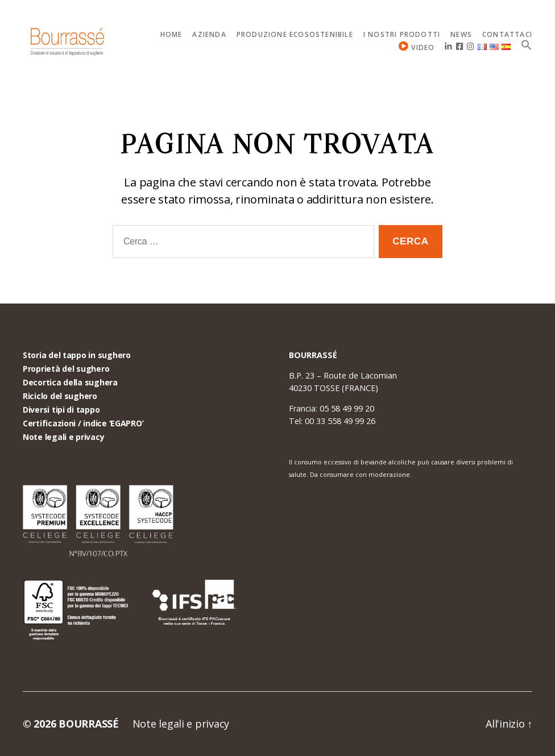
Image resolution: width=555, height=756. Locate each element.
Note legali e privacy (63, 437)
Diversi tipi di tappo (61, 410)
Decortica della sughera (70, 382)
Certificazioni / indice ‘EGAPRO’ (83, 423)
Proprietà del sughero (66, 369)
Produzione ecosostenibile (295, 35)
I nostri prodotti (402, 35)
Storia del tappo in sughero (77, 355)
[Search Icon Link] (527, 45)
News (461, 35)
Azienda (209, 35)
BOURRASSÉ (89, 724)
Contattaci (507, 35)
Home (171, 35)
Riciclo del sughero (60, 396)
